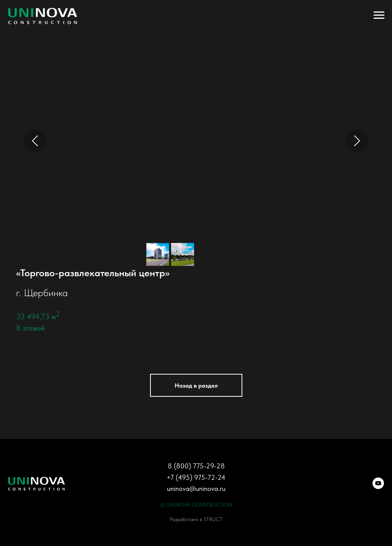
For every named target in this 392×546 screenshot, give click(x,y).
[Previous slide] (35, 141)
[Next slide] (357, 141)
